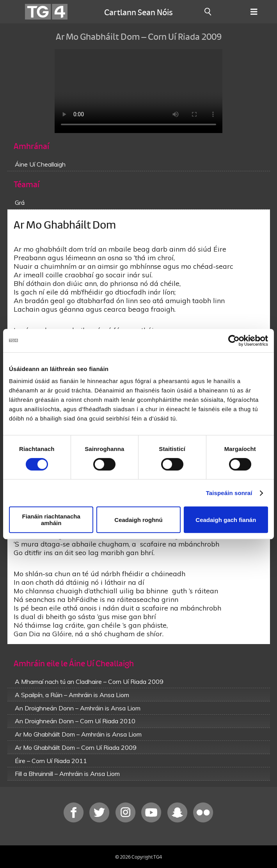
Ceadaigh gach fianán (226, 520)
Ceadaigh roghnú (138, 520)
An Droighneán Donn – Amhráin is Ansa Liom (78, 708)
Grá (20, 202)
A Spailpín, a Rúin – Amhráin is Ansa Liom (72, 695)
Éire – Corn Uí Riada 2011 (51, 761)
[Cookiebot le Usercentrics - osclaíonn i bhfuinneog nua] (234, 341)
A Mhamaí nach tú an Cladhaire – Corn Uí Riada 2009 (89, 682)
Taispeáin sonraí (229, 493)
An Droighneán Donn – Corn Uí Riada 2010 (75, 721)
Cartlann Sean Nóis (138, 12)
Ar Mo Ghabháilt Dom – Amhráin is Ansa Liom (78, 734)
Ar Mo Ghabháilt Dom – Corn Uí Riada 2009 (76, 747)
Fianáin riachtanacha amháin (51, 520)
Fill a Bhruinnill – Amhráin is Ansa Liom (67, 774)
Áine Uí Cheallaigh (40, 164)
